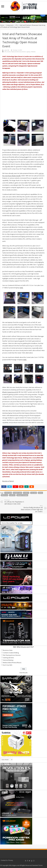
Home (2, 25)
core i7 (26, 493)
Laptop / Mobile (31, 52)
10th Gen (8, 493)
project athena (22, 495)
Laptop (12, 495)
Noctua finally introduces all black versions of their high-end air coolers (32, 509)
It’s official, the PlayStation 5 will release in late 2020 (15, 502)
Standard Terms (37, 865)
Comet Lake (18, 493)
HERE (21, 288)
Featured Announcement (18, 52)
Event (9, 52)
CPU (17, 25)
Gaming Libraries (8, 658)
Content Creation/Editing (11, 653)
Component (10, 25)
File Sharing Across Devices (12, 655)
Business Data (8, 650)
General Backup (8, 660)
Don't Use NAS (8, 665)
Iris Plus (5, 495)
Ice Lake (34, 493)
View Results (23, 673)
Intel (41, 493)
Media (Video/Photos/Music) (12, 663)
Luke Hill (7, 50)
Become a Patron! (8, 481)
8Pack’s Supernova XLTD (10, 392)
